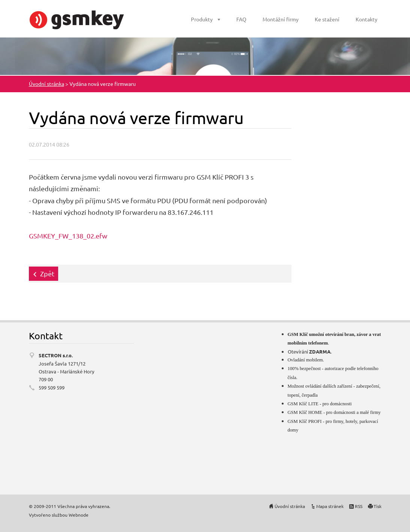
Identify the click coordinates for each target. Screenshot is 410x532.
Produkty (202, 19)
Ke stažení (327, 19)
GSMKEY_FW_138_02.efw (68, 236)
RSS (359, 506)
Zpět (47, 273)
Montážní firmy (281, 19)
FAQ (241, 19)
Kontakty (366, 19)
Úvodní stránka (47, 84)
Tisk (378, 506)
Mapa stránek (330, 506)
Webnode (79, 515)
